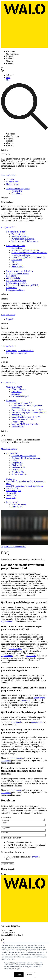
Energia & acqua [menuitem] (18, 234)
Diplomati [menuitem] (16, 394)
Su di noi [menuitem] (10, 179)
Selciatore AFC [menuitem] (18, 426)
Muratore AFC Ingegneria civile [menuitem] (25, 424)
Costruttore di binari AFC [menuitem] (22, 403)
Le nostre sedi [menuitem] (12, 453)
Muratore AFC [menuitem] (18, 422)
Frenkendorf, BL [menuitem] (19, 467)
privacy (35, 857)
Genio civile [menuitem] (17, 260)
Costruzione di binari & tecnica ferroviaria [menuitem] (29, 253)
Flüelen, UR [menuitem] (17, 465)
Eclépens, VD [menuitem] (17, 463)
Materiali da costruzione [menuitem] (16, 353)
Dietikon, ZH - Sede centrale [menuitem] (24, 456)
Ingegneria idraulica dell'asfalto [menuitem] (19, 271)
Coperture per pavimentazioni (14, 546)
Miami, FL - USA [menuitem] (19, 504)
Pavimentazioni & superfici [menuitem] (23, 239)
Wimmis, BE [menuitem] (12, 495)
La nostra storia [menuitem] (13, 182)
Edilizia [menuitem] (15, 262)
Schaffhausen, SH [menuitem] (14, 491)
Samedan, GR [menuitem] (12, 488)
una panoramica (16, 649)
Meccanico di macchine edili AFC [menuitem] (26, 417)
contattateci (31, 656)
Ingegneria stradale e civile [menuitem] (18, 273)
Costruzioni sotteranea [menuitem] (21, 255)
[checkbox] (24, 845)
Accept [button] (19, 975)
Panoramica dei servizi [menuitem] (16, 246)
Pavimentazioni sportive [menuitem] (16, 283)
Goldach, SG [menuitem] (17, 470)
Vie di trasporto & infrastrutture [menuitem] (25, 241)
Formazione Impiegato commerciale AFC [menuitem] (29, 412)
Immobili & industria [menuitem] (20, 236)
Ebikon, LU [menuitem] (16, 460)
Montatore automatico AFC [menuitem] (23, 419)
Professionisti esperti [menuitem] (20, 396)
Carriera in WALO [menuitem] (14, 387)
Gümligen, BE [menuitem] (18, 472)
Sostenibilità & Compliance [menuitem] (18, 189)
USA (8, 78)
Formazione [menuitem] (16, 392)
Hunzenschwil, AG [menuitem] (19, 474)
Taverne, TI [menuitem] (11, 493)
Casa (3, 943)
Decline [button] (30, 975)
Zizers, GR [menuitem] (11, 498)
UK (8, 80)
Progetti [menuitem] (10, 319)
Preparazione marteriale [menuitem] (16, 281)
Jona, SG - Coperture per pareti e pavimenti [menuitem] (24, 486)
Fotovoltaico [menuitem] (17, 264)
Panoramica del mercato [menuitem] (16, 232)
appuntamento (40, 698)
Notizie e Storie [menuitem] (13, 184)
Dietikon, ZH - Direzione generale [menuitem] (26, 458)
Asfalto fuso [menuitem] (17, 248)
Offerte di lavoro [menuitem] (18, 389)
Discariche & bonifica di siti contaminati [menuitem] (29, 257)
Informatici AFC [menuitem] (18, 415)
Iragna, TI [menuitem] (10, 479)
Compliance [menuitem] (17, 193)
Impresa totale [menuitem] (17, 267)
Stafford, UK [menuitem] (17, 507)
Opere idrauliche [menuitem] (13, 278)
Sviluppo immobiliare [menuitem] (15, 290)
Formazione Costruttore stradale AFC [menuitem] (27, 410)
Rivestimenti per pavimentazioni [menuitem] (25, 250)
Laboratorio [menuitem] (11, 276)
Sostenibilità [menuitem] (17, 191)
